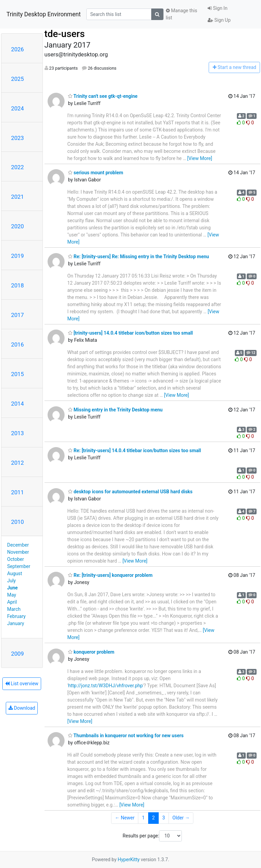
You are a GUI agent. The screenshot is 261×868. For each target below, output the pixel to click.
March (14, 609)
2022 (18, 167)
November (18, 552)
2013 (18, 433)
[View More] (200, 158)
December (18, 545)
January (16, 623)
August (15, 573)
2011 (18, 492)
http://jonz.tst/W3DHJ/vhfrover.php (105, 686)
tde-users (65, 34)
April (12, 602)
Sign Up (219, 20)
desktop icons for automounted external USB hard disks (130, 492)
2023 (18, 138)
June (12, 588)
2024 (18, 108)
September (19, 566)
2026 (18, 49)
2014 (18, 404)
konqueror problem (91, 652)
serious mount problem (95, 173)
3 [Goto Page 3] (163, 818)
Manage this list (181, 14)
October (15, 559)
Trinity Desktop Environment (43, 14)
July (11, 581)
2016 (18, 344)
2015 (18, 374)
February (16, 616)
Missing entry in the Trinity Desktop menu (115, 410)
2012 (18, 463)
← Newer (125, 818)
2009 (18, 654)
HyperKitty (129, 860)
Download (22, 708)
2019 (18, 256)
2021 (18, 197)
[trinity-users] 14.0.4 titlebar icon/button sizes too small (130, 333)
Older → (181, 818)
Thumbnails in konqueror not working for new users (126, 736)
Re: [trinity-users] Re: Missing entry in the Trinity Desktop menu (138, 256)
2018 (18, 285)
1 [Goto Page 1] (143, 818)
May (12, 595)
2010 (18, 522)
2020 (18, 226)
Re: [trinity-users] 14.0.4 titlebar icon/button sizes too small (135, 450)
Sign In (217, 8)
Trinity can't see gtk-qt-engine (103, 96)
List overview (22, 684)
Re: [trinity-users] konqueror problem (110, 575)
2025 (18, 79)
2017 (18, 315)
